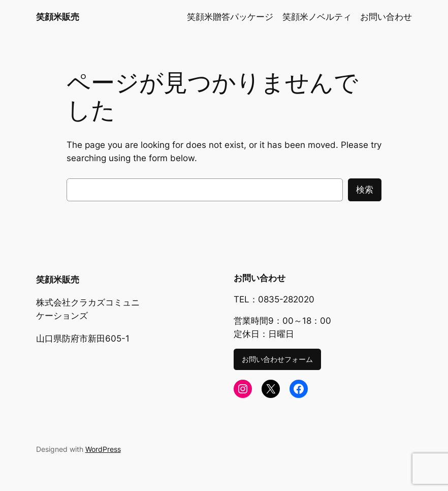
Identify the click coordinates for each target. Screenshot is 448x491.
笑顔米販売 (58, 17)
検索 (365, 190)
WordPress (103, 449)
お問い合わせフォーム (277, 359)
